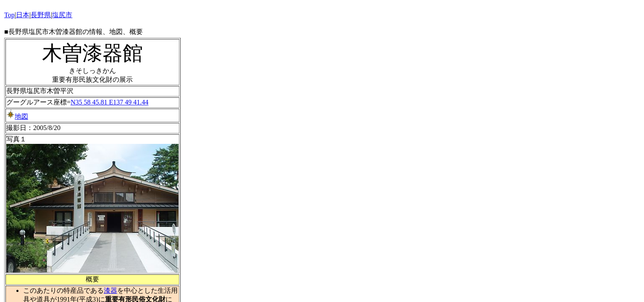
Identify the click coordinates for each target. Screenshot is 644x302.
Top (9, 15)
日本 (23, 15)
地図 (17, 116)
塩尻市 (62, 15)
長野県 (41, 15)
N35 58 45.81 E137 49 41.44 (109, 102)
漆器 (110, 290)
